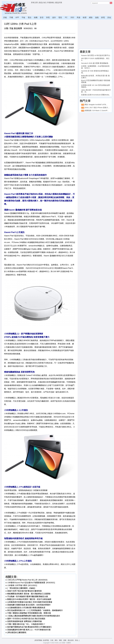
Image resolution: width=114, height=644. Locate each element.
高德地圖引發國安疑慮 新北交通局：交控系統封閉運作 (29, 605)
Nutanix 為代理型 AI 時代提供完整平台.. (96, 55)
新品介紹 (42, 2)
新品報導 (18, 28)
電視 (60, 17)
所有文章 (34, 2)
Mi (35, 28)
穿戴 (5, 17)
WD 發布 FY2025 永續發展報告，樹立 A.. (95, 59)
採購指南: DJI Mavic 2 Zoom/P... (97, 110)
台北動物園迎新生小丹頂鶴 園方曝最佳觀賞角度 (26, 608)
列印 (72, 17)
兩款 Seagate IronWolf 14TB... (96, 104)
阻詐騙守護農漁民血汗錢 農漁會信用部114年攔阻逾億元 (29, 627)
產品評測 (59, 2)
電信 (30, 17)
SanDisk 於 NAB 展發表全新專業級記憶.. (95, 72)
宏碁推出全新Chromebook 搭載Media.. (96, 95)
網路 (91, 17)
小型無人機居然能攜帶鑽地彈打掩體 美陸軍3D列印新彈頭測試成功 (34, 616)
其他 (109, 17)
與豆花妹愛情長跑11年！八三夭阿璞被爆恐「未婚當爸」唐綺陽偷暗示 (35, 610)
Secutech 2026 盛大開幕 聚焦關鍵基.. (95, 63)
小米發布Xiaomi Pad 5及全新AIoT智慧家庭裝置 (26, 583)
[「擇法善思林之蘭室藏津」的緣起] (21, 588)
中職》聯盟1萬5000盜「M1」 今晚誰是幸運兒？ (26, 624)
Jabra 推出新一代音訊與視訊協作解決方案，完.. (96, 91)
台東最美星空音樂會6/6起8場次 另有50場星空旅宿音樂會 (30, 602)
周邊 (78, 17)
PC (66, 17)
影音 (42, 17)
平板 (23, 17)
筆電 (48, 17)
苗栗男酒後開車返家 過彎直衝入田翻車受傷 (24, 621)
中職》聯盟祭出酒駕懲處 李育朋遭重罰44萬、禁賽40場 (29, 613)
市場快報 (50, 2)
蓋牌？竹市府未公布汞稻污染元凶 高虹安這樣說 (26, 619)
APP (17, 17)
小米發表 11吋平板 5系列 (17, 585)
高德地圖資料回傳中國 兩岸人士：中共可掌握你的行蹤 (29, 630)
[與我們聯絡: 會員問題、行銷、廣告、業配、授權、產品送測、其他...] (57, 640)
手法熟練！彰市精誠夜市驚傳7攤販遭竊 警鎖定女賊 (28, 597)
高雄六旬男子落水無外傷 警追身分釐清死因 (24, 591)
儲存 (54, 17)
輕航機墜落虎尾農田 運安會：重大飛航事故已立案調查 (29, 594)
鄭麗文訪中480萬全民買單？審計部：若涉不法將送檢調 (29, 599)
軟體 (85, 17)
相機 (36, 17)
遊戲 (97, 17)
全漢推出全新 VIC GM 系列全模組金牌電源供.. (95, 86)
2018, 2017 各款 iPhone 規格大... (97, 107)
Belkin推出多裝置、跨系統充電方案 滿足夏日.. (95, 77)
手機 (11, 17)
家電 (103, 17)
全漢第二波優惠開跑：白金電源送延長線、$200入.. (95, 67)
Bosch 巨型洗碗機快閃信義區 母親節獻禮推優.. (96, 81)
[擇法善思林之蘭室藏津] (17, 633)
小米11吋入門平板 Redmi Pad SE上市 (22, 580)
